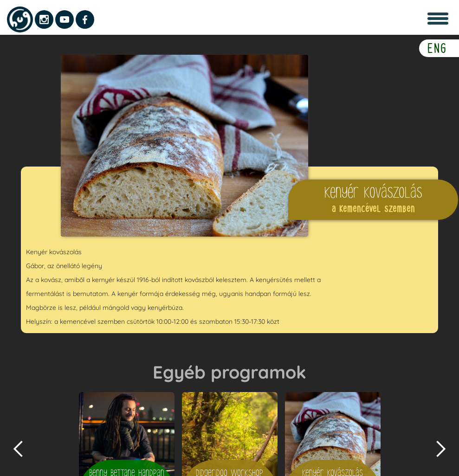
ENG (437, 48)
